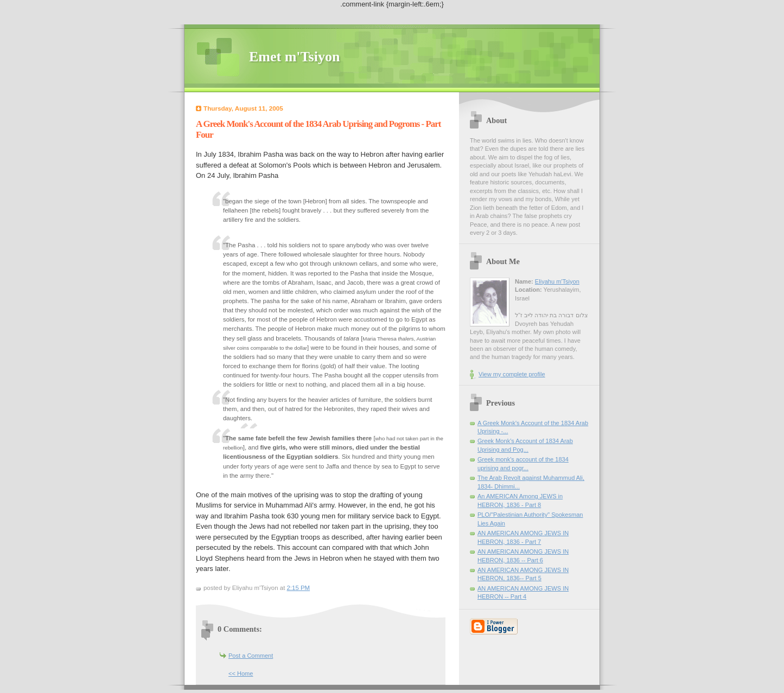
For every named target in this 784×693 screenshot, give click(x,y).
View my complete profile (512, 374)
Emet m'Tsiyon (294, 57)
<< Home (241, 673)
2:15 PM (299, 588)
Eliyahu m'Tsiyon (557, 281)
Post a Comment (251, 656)
